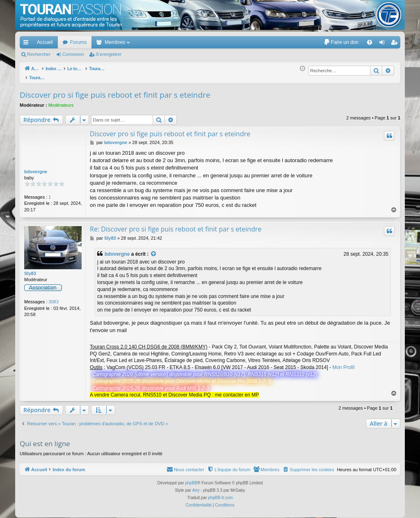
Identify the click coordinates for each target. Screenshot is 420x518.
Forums (79, 42)
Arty (196, 486)
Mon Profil (343, 363)
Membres (115, 42)
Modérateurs (61, 101)
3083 (53, 297)
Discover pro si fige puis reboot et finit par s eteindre (115, 90)
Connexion (73, 54)
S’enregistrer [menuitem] (396, 44)
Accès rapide (27, 44)
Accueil (45, 42)
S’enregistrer (109, 54)
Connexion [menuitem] (384, 44)
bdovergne (36, 167)
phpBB (191, 478)
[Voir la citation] (154, 250)
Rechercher (39, 54)
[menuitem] (341, 42)
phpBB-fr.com (220, 493)
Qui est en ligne (45, 439)
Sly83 (30, 269)
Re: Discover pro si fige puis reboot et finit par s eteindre (176, 225)
